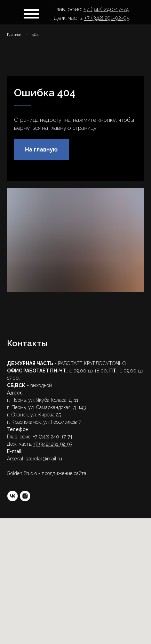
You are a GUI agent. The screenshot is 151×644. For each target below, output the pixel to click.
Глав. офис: (69, 9)
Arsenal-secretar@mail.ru (34, 459)
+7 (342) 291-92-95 (53, 444)
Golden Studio (22, 473)
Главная (15, 35)
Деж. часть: (69, 18)
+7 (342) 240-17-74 (53, 437)
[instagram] (25, 496)
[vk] (13, 496)
